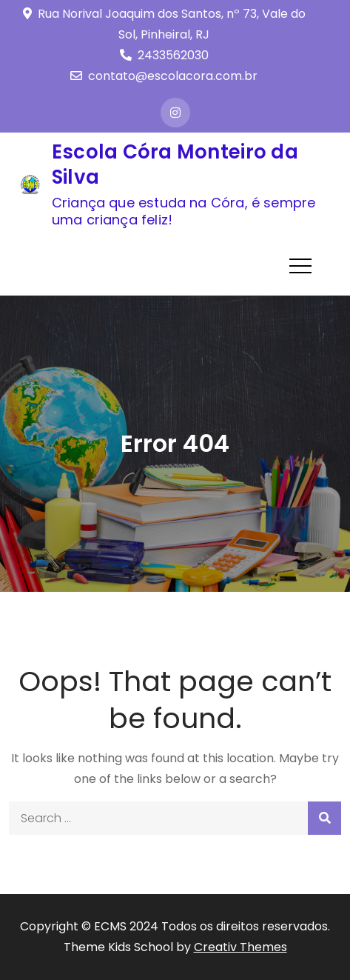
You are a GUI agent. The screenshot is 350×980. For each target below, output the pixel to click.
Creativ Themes (240, 947)
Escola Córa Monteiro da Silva (175, 164)
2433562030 (164, 55)
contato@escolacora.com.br (164, 76)
